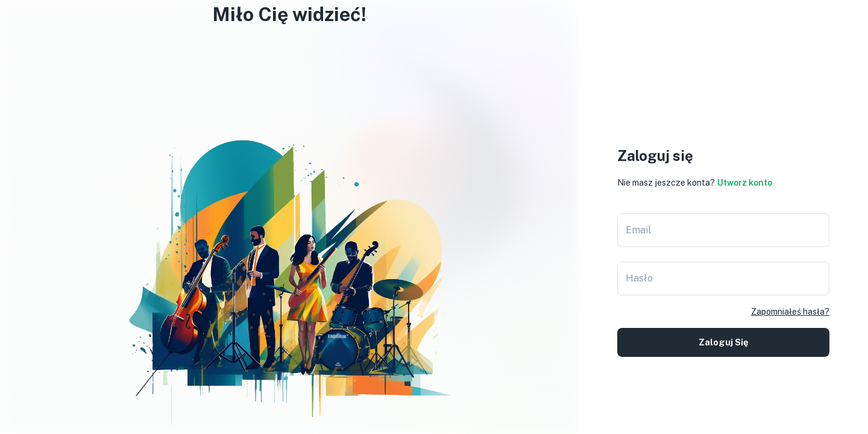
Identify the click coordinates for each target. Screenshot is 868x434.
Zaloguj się (723, 342)
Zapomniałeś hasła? (790, 312)
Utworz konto (745, 183)
